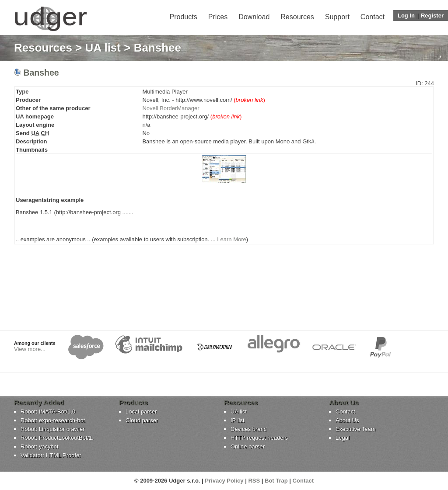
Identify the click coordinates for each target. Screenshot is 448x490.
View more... (30, 349)
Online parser (248, 447)
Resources (297, 17)
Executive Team (356, 429)
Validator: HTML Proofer (51, 455)
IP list (238, 420)
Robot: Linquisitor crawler (53, 429)
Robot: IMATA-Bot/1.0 (48, 412)
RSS (254, 481)
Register (432, 16)
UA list (103, 48)
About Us (347, 420)
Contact (373, 17)
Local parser (141, 412)
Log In (406, 16)
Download (254, 17)
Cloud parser (142, 420)
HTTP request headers (259, 438)
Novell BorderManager (171, 108)
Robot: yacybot (40, 447)
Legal (343, 438)
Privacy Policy (224, 481)
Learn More (231, 239)
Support (337, 17)
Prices (218, 17)
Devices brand (249, 429)
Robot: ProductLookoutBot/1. (57, 438)
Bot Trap (276, 481)
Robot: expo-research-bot (53, 420)
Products (184, 17)
